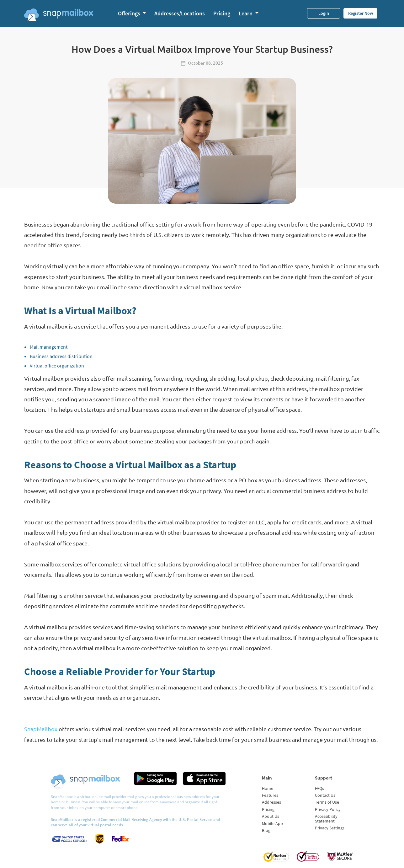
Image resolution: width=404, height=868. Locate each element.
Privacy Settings (330, 828)
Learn (246, 13)
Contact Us (325, 795)
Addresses (271, 802)
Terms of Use (327, 802)
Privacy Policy (328, 809)
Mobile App (272, 823)
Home (268, 788)
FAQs (319, 788)
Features (270, 795)
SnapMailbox (41, 729)
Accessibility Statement (326, 818)
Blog (266, 830)
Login (324, 13)
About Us (271, 816)
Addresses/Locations (180, 13)
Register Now (361, 13)
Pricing (222, 13)
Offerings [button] (130, 13)
